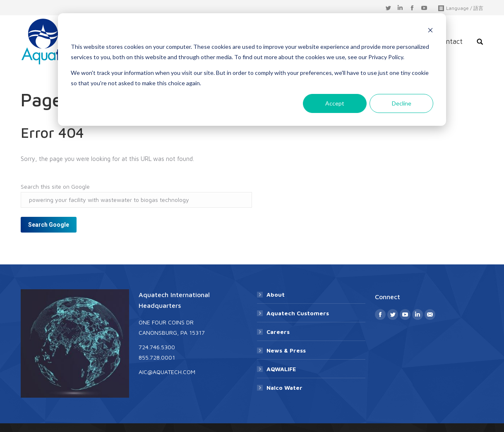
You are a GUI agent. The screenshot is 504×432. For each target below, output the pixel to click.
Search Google (49, 225)
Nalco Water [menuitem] (284, 388)
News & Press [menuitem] (286, 350)
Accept (335, 103)
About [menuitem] (276, 294)
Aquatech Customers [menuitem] (298, 313)
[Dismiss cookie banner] (430, 31)
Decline (402, 103)
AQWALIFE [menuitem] (281, 369)
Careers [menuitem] (278, 332)
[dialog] (252, 70)
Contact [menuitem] (450, 41)
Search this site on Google (55, 186)
